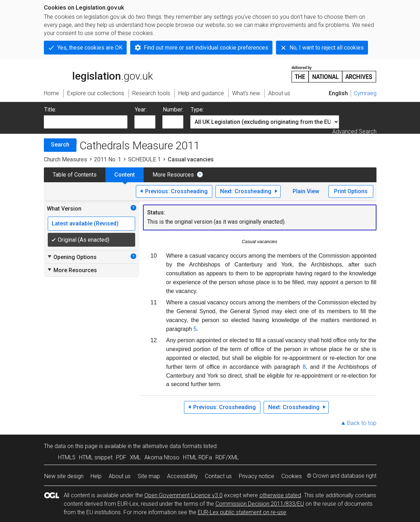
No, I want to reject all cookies (327, 48)
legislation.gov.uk (98, 74)
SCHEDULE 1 (144, 159)
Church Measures (65, 159)
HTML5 (67, 457)
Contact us (218, 476)
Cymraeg (365, 93)
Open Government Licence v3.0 (183, 495)
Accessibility (182, 476)
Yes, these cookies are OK (90, 48)
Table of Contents (75, 175)
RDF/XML (227, 457)
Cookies (292, 476)
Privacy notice (257, 476)
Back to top (362, 423)
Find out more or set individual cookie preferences (206, 48)
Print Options (351, 191)
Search (60, 145)
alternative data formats (172, 446)
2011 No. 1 (108, 159)
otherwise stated (280, 495)
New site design (64, 476)
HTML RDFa (197, 457)
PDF (121, 457)
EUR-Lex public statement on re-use (242, 512)
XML (135, 457)
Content (125, 175)
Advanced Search (354, 131)
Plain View (306, 191)
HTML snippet (96, 457)
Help (96, 476)
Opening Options (72, 257)
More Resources (173, 175)
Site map (149, 476)
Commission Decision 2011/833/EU (260, 504)
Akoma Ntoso (162, 457)
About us (120, 476)
